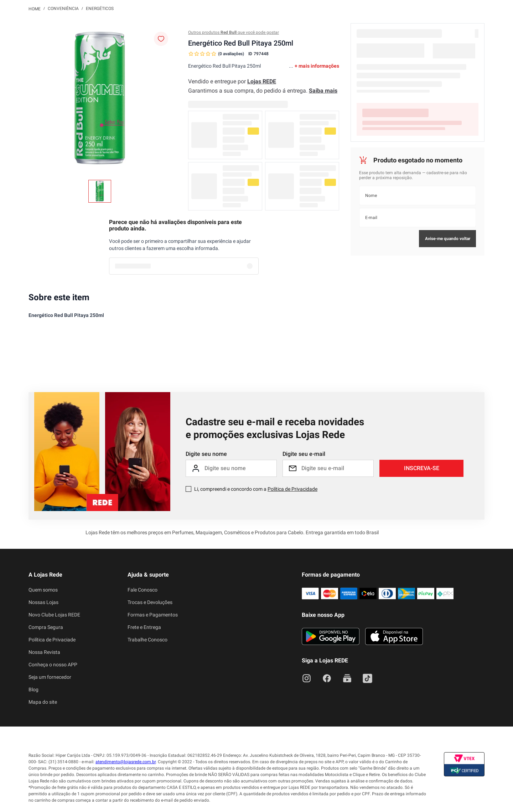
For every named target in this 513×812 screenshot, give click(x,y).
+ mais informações (317, 66)
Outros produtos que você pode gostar (234, 32)
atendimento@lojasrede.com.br (126, 762)
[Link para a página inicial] (35, 9)
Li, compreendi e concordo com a (256, 489)
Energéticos (100, 9)
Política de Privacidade (292, 489)
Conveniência (63, 9)
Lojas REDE (262, 81)
